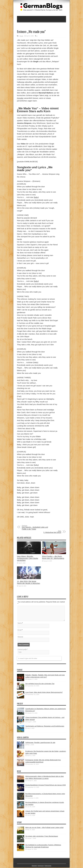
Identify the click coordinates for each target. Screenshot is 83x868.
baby (36, 197)
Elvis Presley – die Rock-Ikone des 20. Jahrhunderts (53, 557)
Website (20, 637)
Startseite (34, 866)
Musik (22, 36)
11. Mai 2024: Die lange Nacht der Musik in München (29, 582)
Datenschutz (48, 866)
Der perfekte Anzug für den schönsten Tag (40, 684)
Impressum (41, 866)
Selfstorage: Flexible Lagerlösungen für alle (40, 743)
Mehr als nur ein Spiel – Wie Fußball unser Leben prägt (44, 828)
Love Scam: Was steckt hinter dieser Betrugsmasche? (44, 693)
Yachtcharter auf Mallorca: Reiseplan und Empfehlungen (45, 727)
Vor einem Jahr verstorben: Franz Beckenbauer (42, 837)
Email (20, 630)
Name (20, 624)
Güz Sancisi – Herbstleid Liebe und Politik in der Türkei (36, 527)
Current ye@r (23, 650)
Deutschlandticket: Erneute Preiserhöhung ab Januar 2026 (46, 785)
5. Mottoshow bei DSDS (47, 532)
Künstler (20, 98)
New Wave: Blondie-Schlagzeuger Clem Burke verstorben (28, 558)
